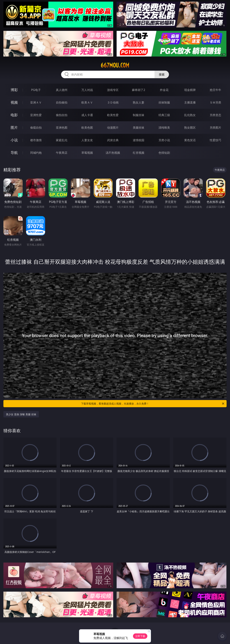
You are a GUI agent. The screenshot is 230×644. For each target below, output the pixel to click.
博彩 (14, 90)
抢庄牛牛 (215, 90)
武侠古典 (113, 140)
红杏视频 (139, 153)
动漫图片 (113, 128)
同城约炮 (36, 153)
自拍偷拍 (62, 102)
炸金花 (164, 90)
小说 (14, 140)
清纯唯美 (164, 128)
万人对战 (87, 90)
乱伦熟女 (190, 115)
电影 (14, 115)
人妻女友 (87, 140)
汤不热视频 (113, 153)
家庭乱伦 (62, 140)
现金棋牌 (190, 90)
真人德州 (62, 90)
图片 (14, 127)
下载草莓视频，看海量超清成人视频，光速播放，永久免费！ (153, 404)
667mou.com (115, 65)
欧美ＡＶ (87, 102)
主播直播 (190, 102)
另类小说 (164, 140)
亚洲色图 (62, 128)
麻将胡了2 (138, 90)
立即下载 (140, 636)
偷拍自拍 (62, 115)
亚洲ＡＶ (36, 102)
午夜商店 (62, 153)
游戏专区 (113, 90)
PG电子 (36, 90)
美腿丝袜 (139, 128)
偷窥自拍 (36, 128)
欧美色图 (87, 128)
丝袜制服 (164, 102)
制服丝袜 (139, 115)
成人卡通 (87, 115)
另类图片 (215, 128)
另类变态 (215, 115)
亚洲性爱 (36, 115)
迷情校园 (139, 140)
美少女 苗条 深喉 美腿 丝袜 (21, 414)
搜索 (162, 74)
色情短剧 (164, 153)
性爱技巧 (215, 140)
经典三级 (164, 115)
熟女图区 (190, 128)
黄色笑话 (190, 140)
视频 (14, 102)
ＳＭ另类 (215, 102)
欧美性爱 (113, 115)
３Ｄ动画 (113, 102)
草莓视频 (87, 153)
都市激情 (36, 140)
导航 (14, 153)
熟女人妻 (139, 102)
